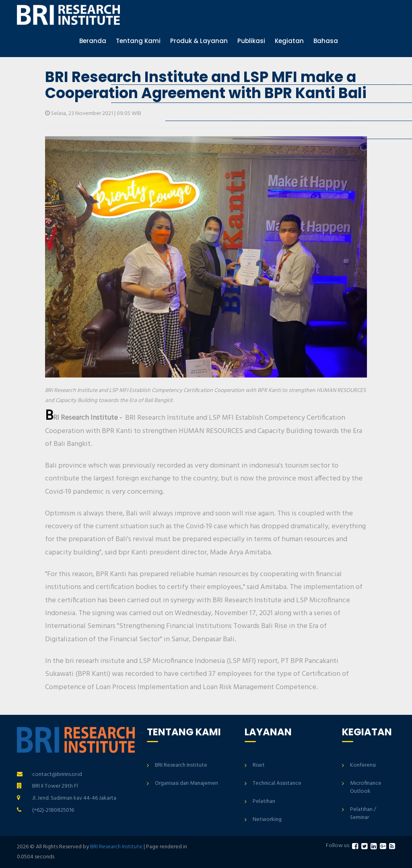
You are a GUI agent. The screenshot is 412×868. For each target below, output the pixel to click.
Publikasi (251, 41)
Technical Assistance (277, 783)
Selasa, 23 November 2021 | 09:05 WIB (93, 114)
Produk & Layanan (199, 41)
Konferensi (363, 765)
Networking (267, 820)
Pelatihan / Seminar (363, 814)
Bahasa (326, 41)
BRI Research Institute (181, 765)
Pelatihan (264, 801)
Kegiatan (289, 41)
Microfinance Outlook (366, 787)
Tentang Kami (138, 41)
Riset (259, 765)
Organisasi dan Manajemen (186, 783)
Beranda (93, 41)
